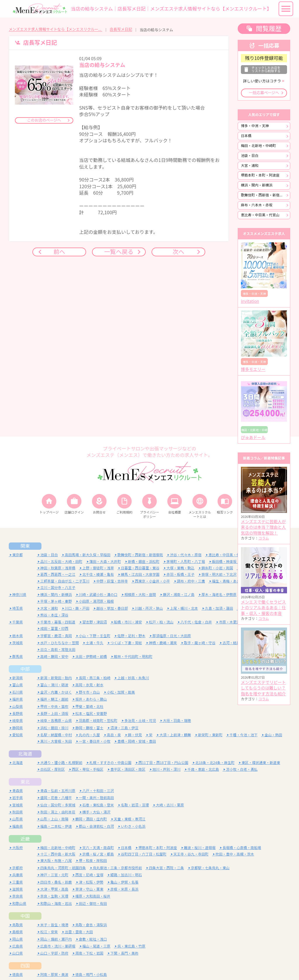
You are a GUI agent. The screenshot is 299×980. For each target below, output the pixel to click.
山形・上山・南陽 (54, 819)
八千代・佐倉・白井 (196, 622)
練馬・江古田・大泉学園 (140, 574)
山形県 (18, 819)
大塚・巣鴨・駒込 (180, 568)
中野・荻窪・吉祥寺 (112, 581)
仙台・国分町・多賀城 (58, 805)
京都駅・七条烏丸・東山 (210, 868)
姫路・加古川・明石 (126, 875)
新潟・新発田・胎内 (56, 678)
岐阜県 (18, 721)
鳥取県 (18, 925)
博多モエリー (253, 369)
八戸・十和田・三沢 (98, 791)
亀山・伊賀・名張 (124, 882)
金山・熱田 (273, 735)
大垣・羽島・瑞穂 (177, 721)
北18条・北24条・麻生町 (215, 763)
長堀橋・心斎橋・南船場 (242, 848)
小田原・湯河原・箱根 (96, 601)
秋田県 (18, 812)
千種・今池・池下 (244, 735)
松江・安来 (49, 932)
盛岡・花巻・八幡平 (56, 798)
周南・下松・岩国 (89, 953)
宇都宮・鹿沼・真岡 (56, 636)
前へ (59, 252)
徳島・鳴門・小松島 (91, 975)
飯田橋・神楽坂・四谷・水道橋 (237, 562)
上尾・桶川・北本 (184, 608)
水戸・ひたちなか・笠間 (60, 643)
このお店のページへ (44, 120)
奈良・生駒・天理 (54, 896)
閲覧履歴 (269, 29)
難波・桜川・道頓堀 (200, 848)
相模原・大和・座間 (140, 595)
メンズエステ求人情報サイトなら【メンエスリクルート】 (55, 29)
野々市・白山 (89, 692)
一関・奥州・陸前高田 (96, 798)
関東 (25, 546)
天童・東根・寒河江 (130, 819)
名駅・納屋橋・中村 (56, 735)
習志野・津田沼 (95, 622)
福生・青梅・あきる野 (230, 581)
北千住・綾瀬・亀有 (98, 574)
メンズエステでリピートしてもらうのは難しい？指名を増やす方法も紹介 (263, 688)
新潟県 (18, 678)
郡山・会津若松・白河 (96, 826)
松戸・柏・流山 (161, 622)
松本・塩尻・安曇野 (91, 714)
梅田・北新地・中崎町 (258, 146)
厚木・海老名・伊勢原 (219, 595)
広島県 (18, 946)
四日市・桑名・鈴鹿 (56, 882)
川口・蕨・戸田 (77, 608)
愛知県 (18, 735)
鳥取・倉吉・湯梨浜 (91, 925)
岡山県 (18, 939)
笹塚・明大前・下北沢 (219, 574)
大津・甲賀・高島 (54, 889)
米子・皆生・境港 (54, 925)
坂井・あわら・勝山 (91, 699)
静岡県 (18, 728)
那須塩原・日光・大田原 (172, 636)
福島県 (18, 826)
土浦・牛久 (95, 643)
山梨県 (18, 707)
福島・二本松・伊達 (56, 826)
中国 (25, 916)
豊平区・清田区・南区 (128, 769)
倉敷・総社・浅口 (93, 939)
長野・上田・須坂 (54, 714)
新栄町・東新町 (210, 735)
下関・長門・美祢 (124, 953)
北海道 (25, 754)
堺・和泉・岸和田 (93, 861)
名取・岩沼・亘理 (135, 805)
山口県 (18, 953)
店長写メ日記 (121, 29)
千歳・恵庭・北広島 (203, 769)
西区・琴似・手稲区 (88, 769)
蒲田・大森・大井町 (105, 562)
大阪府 (18, 848)
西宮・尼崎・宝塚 (89, 875)
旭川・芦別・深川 (166, 769)
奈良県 (18, 896)
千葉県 (18, 622)
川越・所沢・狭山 (149, 608)
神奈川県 (19, 595)
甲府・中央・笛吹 (54, 707)
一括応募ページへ (264, 93)
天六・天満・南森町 (98, 848)
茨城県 (18, 643)
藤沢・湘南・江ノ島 (179, 595)
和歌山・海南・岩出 (56, 904)
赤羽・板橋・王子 (180, 574)
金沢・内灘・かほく (56, 692)
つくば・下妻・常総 (126, 643)
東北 (25, 782)
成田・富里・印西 (54, 629)
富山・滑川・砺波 (54, 685)
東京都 (18, 555)
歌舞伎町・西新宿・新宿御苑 (264, 195)
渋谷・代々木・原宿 (186, 555)
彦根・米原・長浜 (124, 889)
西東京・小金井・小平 (152, 581)
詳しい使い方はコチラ (262, 81)
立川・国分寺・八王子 (58, 588)
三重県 (18, 882)
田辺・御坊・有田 (93, 904)
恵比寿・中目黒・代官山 (260, 215)
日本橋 (246, 136)
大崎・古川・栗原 (170, 805)
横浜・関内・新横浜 (257, 185)
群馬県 (18, 657)
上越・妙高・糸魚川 (133, 678)
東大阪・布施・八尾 (56, 861)
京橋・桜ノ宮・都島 (98, 854)
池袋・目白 (250, 156)
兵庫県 (18, 875)
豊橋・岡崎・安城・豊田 (137, 741)
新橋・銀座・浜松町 (144, 562)
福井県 (18, 699)
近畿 (25, 839)
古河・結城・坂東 (237, 643)
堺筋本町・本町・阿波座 (260, 175)
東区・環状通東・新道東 (261, 763)
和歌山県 (19, 904)
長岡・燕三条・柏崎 (95, 678)
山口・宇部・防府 (54, 953)
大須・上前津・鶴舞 (175, 735)
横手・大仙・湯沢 (96, 812)
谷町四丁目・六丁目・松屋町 (144, 854)
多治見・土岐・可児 (140, 721)
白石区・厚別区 (53, 769)
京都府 (18, 868)
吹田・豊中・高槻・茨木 (235, 854)
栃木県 (18, 636)
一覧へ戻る (119, 252)
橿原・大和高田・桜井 (93, 896)
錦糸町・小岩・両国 (217, 568)
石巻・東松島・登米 (98, 805)
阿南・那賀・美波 (54, 975)
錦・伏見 (135, 735)
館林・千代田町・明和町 (133, 657)
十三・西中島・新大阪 (58, 854)
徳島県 (18, 975)
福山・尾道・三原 (96, 946)
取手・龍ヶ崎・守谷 (200, 643)
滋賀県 (18, 889)
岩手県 (18, 798)
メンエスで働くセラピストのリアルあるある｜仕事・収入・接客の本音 (263, 608)
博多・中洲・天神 (255, 126)
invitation (250, 301)
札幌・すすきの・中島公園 (110, 763)
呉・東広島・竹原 (131, 946)
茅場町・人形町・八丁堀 (186, 562)
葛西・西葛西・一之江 (58, 574)
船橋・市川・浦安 (128, 622)
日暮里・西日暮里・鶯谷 (140, 568)
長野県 (18, 714)
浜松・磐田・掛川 (54, 728)
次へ (178, 252)
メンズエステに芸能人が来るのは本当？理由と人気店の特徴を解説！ (263, 527)
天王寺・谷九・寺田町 (191, 854)
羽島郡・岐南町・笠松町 (98, 721)
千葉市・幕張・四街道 (58, 622)
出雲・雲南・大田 (79, 932)
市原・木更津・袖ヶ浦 (237, 622)
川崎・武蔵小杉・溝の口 (98, 595)
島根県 (18, 932)
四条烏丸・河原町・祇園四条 (63, 868)
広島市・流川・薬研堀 (58, 946)
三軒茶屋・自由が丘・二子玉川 (65, 581)
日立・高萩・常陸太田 (58, 650)
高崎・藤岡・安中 (54, 657)
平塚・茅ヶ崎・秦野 (56, 601)
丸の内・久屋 (89, 735)
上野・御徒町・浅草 (98, 568)
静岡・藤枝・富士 (89, 728)
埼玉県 (18, 608)
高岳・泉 (114, 735)
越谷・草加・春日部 (112, 608)
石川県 (18, 692)
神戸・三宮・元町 (54, 875)
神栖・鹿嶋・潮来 (163, 643)
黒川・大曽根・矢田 (56, 741)
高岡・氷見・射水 (89, 685)
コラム (264, 538)
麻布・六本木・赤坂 (257, 205)
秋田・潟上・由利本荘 (58, 812)
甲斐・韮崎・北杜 (89, 707)
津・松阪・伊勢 (91, 882)
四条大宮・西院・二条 (166, 868)
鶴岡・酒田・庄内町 (91, 819)
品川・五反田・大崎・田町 (61, 562)
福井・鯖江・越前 (54, 699)
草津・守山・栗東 (89, 889)
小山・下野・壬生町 (95, 636)
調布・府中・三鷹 (191, 581)
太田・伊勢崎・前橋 (91, 657)
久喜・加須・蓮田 (219, 608)
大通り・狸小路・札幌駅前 (61, 763)
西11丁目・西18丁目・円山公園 (163, 763)
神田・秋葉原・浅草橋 (58, 568)
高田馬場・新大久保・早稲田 (88, 555)
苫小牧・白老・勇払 (242, 769)
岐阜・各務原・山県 (56, 721)
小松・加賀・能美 (121, 692)
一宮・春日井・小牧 (95, 741)
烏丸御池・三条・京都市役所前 (117, 868)
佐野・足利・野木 (131, 636)
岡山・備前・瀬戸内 (56, 939)
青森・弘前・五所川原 (58, 791)
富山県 (18, 685)
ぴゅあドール (253, 438)
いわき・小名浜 (133, 826)
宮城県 (18, 805)
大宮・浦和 (250, 166)
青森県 (18, 791)
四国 (25, 966)
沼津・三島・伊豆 (124, 728)
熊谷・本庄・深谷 (54, 615)
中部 (25, 669)
